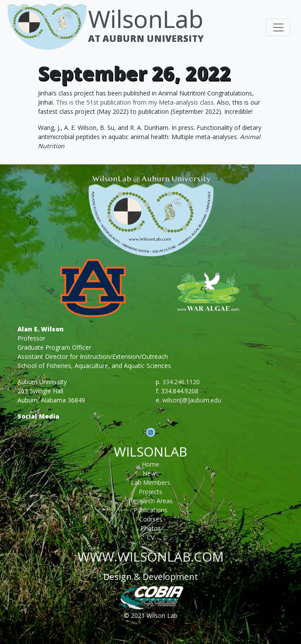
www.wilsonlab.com (151, 557)
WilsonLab (146, 19)
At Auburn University (146, 38)
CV (151, 537)
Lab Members (150, 482)
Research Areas (151, 501)
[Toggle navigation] (278, 27)
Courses (151, 519)
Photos (151, 528)
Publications (150, 510)
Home (150, 464)
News (151, 473)
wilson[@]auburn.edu (192, 400)
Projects (150, 492)
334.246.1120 (181, 382)
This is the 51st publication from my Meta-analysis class (135, 102)
